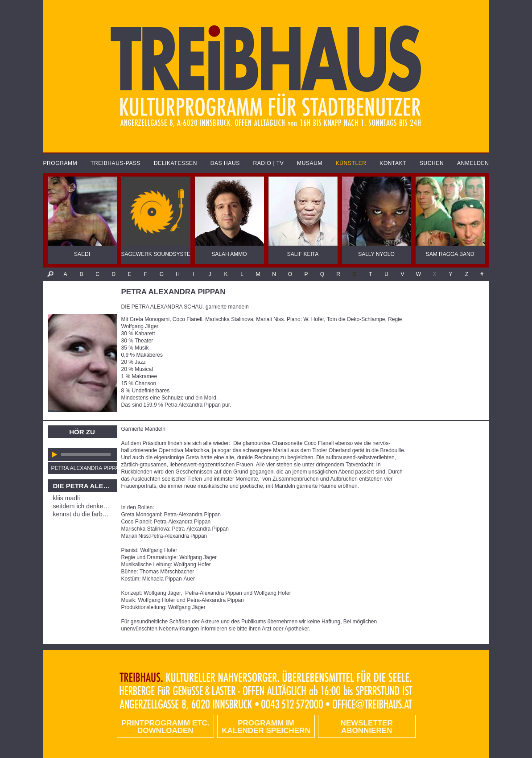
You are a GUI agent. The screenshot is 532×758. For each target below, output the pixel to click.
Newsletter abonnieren (367, 727)
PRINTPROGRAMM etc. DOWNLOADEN (165, 727)
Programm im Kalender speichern (266, 727)
